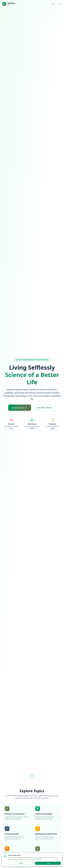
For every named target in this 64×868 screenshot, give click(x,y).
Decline (21, 863)
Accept (48, 863)
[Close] (60, 855)
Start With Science (44, 408)
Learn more (38, 860)
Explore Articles (20, 408)
